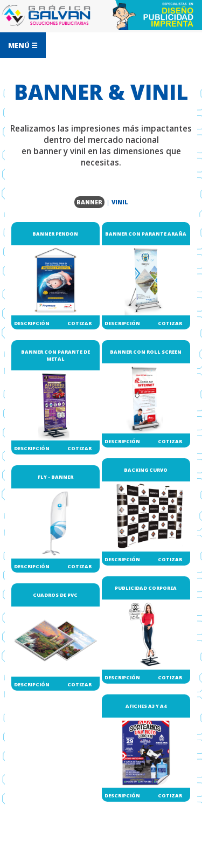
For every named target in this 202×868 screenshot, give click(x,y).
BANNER (89, 202)
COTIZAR (79, 323)
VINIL (120, 202)
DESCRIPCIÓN (32, 323)
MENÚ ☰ (23, 45)
